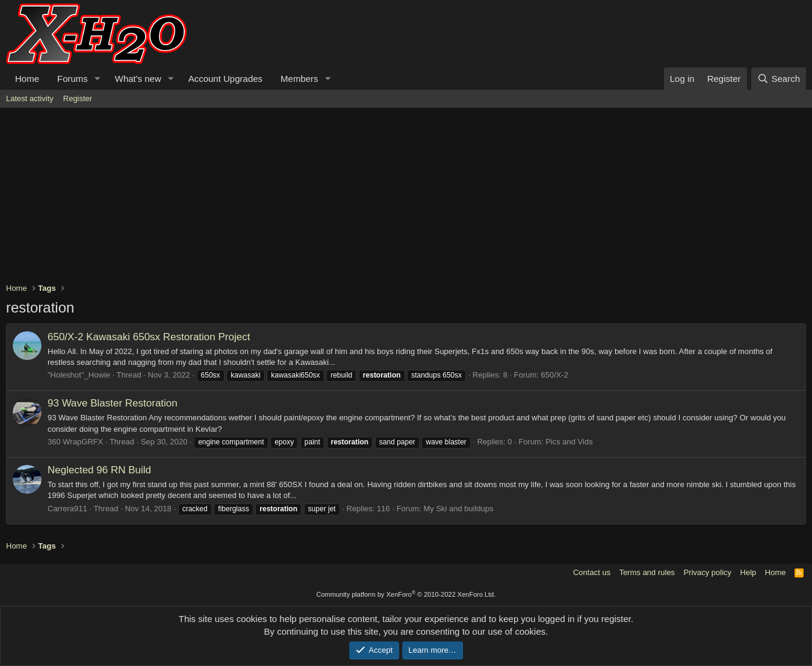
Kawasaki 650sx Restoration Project (149, 337)
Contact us (592, 572)
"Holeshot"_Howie (79, 375)
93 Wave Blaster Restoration (113, 403)
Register (78, 98)
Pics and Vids (569, 442)
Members (299, 79)
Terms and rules (647, 572)
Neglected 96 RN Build (99, 470)
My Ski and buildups (458, 509)
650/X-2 (555, 375)
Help (748, 572)
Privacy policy (708, 572)
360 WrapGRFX (75, 442)
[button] (98, 79)
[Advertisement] (367, 198)
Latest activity (30, 98)
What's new (138, 79)
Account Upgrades (225, 79)
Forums (73, 79)
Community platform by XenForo (406, 594)
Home (27, 79)
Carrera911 (67, 509)
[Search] (779, 79)
